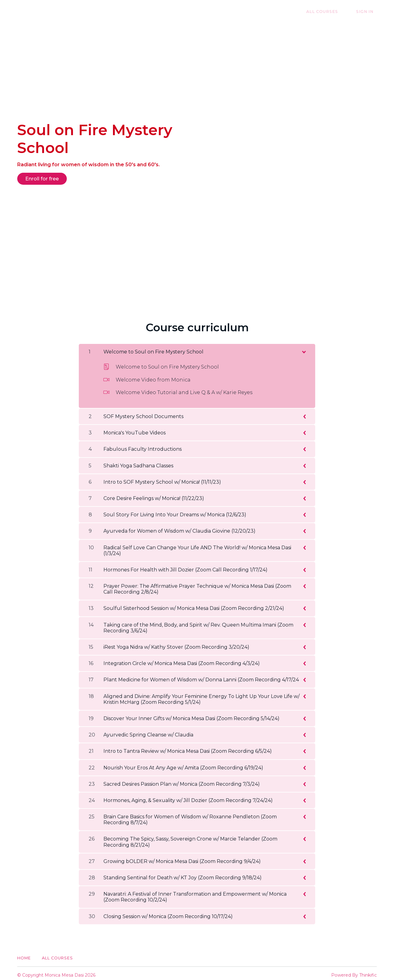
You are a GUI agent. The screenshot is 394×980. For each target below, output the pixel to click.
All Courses (333, 12)
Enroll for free (42, 179)
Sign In (368, 12)
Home (24, 955)
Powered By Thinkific (354, 972)
